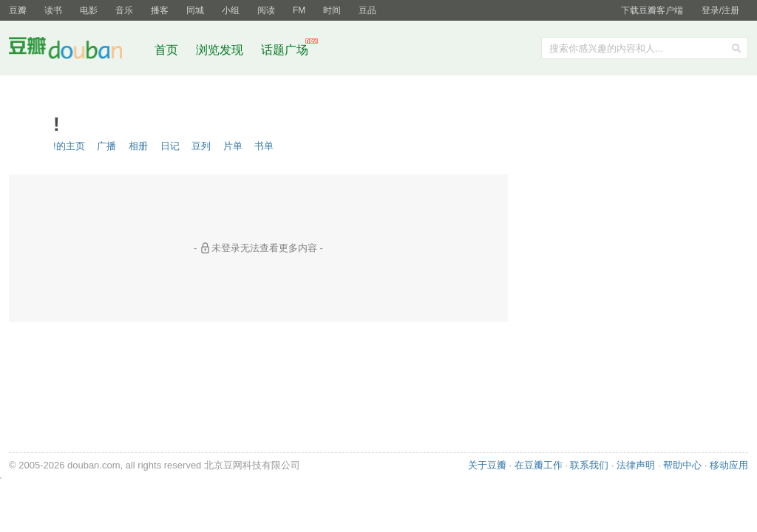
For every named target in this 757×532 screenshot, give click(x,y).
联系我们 (589, 465)
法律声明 (636, 465)
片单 (233, 146)
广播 (106, 146)
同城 (195, 10)
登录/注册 (720, 10)
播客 (160, 10)
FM (299, 10)
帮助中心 (682, 465)
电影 (89, 10)
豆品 (367, 10)
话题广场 (285, 50)
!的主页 (69, 146)
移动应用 (729, 465)
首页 (166, 50)
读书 (53, 10)
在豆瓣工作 (539, 465)
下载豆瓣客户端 (652, 10)
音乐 (124, 10)
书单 (264, 146)
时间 (332, 10)
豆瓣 (18, 10)
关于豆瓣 (487, 465)
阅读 (266, 10)
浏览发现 (221, 50)
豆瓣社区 (77, 51)
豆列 (201, 146)
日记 (170, 146)
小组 (231, 10)
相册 (138, 146)
